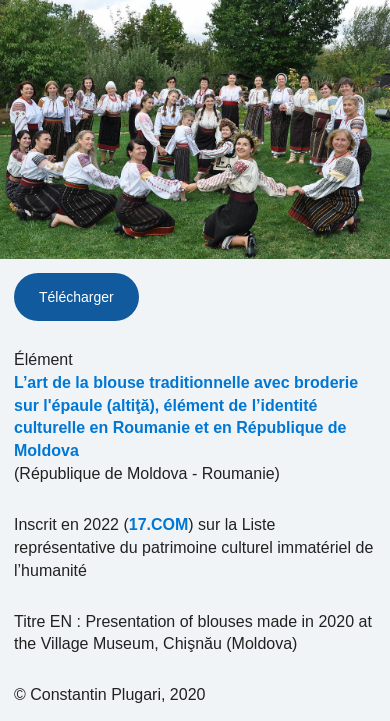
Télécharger (76, 297)
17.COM (159, 524)
